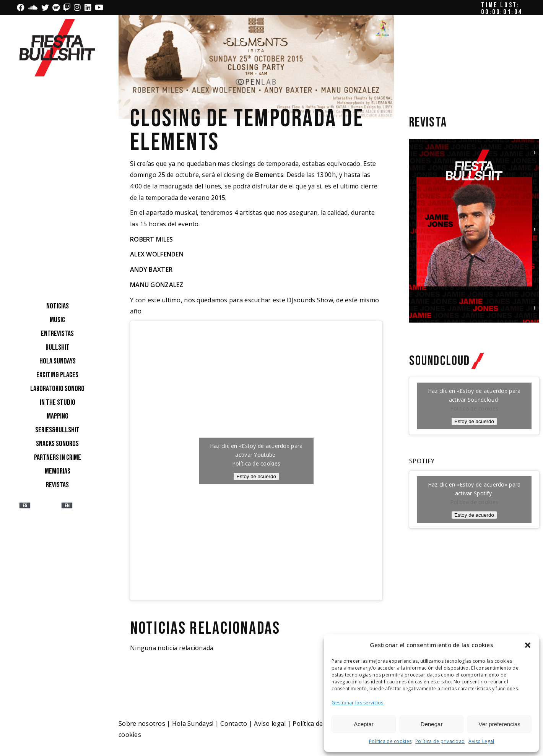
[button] (528, 645)
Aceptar (364, 724)
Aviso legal (270, 724)
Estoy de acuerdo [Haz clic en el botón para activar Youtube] (256, 476)
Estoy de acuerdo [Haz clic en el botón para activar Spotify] (474, 515)
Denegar (432, 724)
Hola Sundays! (193, 724)
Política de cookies (390, 741)
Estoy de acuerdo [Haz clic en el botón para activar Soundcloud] (474, 421)
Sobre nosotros (142, 724)
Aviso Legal (481, 741)
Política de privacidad (440, 741)
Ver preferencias (500, 724)
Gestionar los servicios (357, 703)
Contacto (234, 724)
